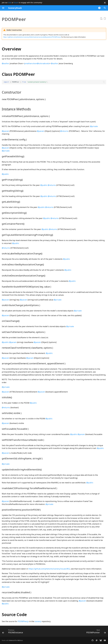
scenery (38, 621)
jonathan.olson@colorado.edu (37, 63)
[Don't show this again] (105, 3)
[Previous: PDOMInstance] (13, 632)
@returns (64, 131)
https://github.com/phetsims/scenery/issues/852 (49, 569)
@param (5, 131)
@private (94, 126)
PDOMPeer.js (23, 621)
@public (5, 174)
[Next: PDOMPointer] (96, 632)
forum (16, 3)
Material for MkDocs (16, 640)
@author (6, 63)
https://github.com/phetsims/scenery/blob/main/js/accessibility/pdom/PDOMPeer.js (32, 37)
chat (10, 3)
